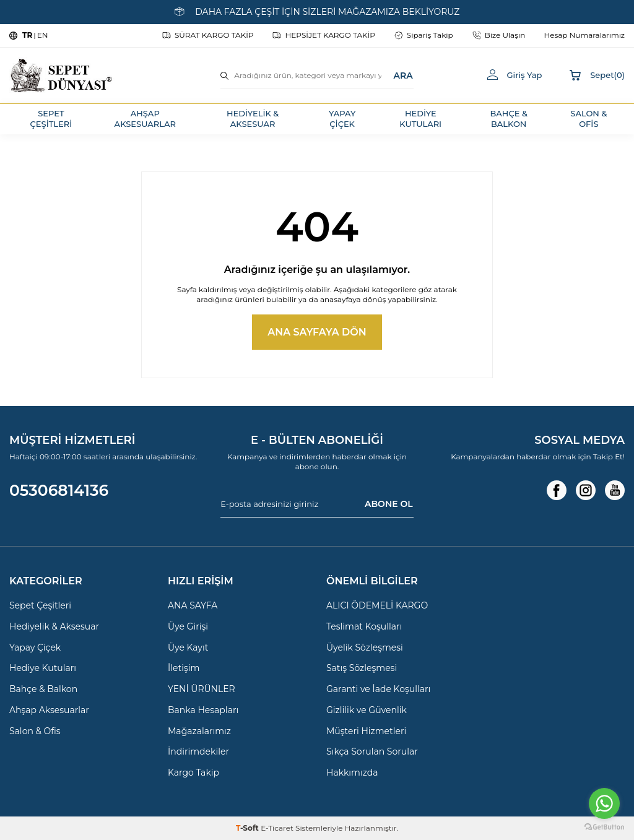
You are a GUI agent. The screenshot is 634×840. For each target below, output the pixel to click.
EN (43, 35)
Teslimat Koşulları (364, 626)
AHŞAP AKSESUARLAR (145, 119)
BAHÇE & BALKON (509, 119)
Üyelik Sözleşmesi (365, 647)
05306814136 (59, 490)
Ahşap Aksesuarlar (49, 710)
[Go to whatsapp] (604, 803)
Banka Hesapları (203, 710)
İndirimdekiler (198, 751)
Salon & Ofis (35, 731)
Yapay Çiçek (35, 647)
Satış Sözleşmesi (362, 668)
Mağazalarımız (199, 731)
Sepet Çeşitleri (40, 605)
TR (27, 35)
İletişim (184, 668)
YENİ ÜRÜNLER (202, 689)
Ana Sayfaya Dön (317, 332)
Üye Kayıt (188, 647)
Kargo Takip (193, 773)
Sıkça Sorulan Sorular (372, 751)
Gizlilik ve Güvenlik (367, 710)
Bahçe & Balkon (43, 689)
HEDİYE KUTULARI (420, 119)
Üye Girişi (188, 626)
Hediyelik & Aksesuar (54, 626)
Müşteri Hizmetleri (366, 731)
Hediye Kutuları (43, 668)
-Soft (248, 828)
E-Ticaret (277, 828)
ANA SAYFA (193, 605)
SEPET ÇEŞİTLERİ (51, 119)
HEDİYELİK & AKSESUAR (253, 119)
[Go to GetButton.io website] (604, 827)
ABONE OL (389, 504)
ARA (403, 75)
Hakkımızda (352, 773)
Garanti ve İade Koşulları (378, 689)
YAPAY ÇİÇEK (342, 119)
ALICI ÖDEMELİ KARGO (377, 605)
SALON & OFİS (588, 119)
